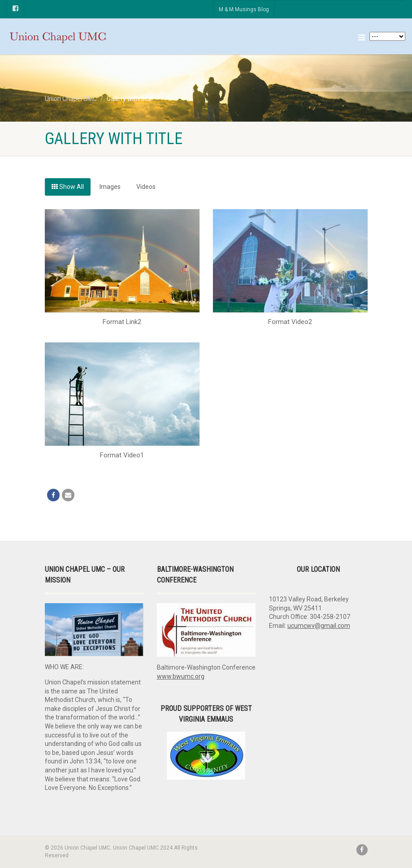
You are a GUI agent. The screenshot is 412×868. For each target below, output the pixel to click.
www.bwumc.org (181, 676)
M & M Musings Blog (244, 9)
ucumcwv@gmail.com (319, 626)
